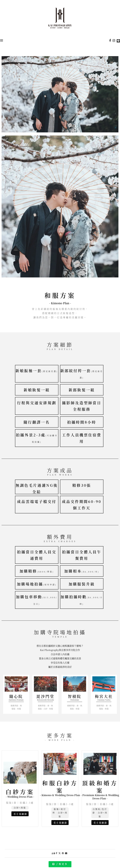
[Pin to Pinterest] (63, 857)
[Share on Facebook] (57, 857)
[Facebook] (110, 41)
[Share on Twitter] (60, 857)
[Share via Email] (66, 857)
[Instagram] (114, 41)
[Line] (118, 41)
